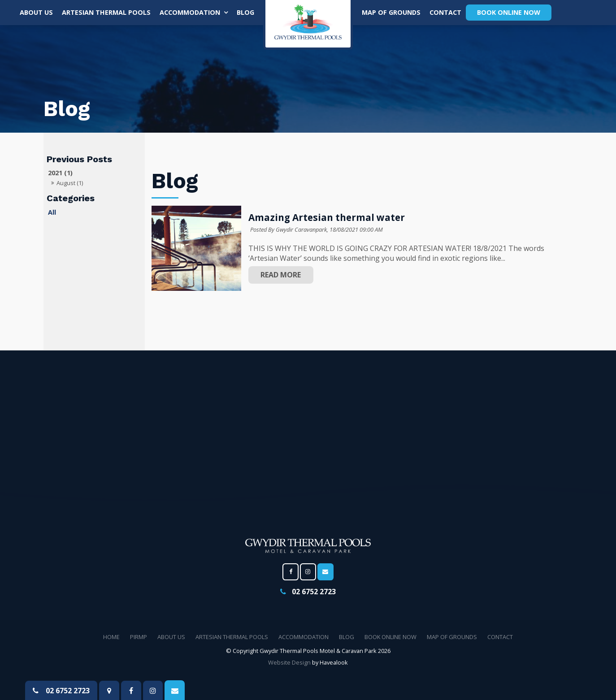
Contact (445, 12)
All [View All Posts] (52, 212)
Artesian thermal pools (106, 12)
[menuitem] (111, 637)
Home (111, 637)
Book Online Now (509, 12)
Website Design (289, 662)
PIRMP (139, 637)
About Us (36, 12)
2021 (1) (60, 173)
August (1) (70, 183)
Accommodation (190, 12)
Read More (281, 275)
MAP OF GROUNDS (391, 12)
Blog (245, 12)
